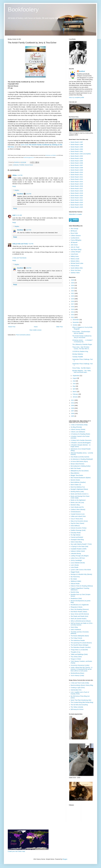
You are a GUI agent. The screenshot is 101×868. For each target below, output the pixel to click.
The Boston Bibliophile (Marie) (80, 636)
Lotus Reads (75, 567)
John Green (74, 245)
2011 (73, 400)
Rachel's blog (75, 592)
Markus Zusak (75, 259)
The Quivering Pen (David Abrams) (81, 643)
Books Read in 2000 (77, 149)
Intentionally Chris (76, 690)
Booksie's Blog (75, 505)
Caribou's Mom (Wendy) (78, 509)
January (75, 397)
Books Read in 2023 (77, 202)
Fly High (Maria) (76, 535)
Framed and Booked (77, 537)
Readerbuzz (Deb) (76, 598)
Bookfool (20, 194)
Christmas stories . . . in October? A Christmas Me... (82, 341)
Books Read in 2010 (77, 172)
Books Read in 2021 (77, 198)
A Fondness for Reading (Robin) (80, 434)
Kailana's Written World (78, 551)
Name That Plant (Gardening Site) (81, 700)
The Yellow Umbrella (77, 707)
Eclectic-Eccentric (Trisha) (79, 528)
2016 (73, 307)
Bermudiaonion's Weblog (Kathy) (81, 466)
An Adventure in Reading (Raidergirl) (82, 459)
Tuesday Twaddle (78, 357)
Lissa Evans (74, 254)
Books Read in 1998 (77, 145)
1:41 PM (20, 175)
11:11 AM (19, 215)
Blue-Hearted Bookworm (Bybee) (81, 478)
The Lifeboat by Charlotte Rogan (82, 344)
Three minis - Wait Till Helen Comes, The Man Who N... (81, 348)
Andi (14, 215)
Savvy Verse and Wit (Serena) (80, 614)
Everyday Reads (76, 533)
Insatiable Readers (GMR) (79, 549)
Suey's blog (74, 627)
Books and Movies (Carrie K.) (80, 494)
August (75, 378)
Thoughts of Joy (76, 652)
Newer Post (12, 327)
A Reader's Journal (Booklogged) (81, 443)
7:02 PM (31, 244)
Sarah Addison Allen (77, 268)
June (74, 384)
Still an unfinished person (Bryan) (81, 621)
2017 (73, 304)
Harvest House (29, 165)
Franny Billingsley (76, 240)
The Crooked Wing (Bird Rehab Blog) (82, 702)
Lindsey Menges (76, 252)
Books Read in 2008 (77, 168)
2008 (73, 408)
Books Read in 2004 (77, 158)
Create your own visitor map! (16, 851)
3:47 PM (29, 230)
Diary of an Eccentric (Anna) (79, 521)
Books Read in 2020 (77, 196)
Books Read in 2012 (77, 177)
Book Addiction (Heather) (78, 482)
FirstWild (22, 165)
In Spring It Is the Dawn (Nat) (79, 546)
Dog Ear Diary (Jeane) (77, 523)
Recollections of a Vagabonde (80, 605)
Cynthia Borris (75, 238)
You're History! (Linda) (77, 675)
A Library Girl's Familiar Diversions (81, 440)
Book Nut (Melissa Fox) (78, 487)
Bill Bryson (74, 231)
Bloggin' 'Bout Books (77, 475)
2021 (73, 293)
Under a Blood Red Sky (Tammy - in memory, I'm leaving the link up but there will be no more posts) (82, 669)
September (76, 376)
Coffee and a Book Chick (78, 516)
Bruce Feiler (74, 233)
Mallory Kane (75, 256)
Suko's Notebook (76, 630)
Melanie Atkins (75, 261)
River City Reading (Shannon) (80, 609)
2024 (73, 285)
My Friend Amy (75, 577)
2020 (73, 296)
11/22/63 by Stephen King (80, 351)
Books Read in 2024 (77, 205)
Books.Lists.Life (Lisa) (77, 502)
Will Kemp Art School (77, 709)
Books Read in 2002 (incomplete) (81, 154)
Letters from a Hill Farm (78, 558)
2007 (73, 411)
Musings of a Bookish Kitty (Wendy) (81, 574)
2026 (73, 280)
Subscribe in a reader (75, 214)
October (75, 325)
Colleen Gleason (76, 236)
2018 (73, 301)
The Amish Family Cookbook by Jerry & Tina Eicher (82, 337)
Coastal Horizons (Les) (78, 514)
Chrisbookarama (76, 512)
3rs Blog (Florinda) (76, 427)
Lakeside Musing (76, 553)
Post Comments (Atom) (23, 335)
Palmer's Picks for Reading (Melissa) (82, 586)
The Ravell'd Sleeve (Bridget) (80, 645)
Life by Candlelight (76, 560)
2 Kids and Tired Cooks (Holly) (80, 683)
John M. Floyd (75, 247)
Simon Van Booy (76, 270)
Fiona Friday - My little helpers (81, 368)
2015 (73, 309)
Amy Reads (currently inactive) (80, 457)
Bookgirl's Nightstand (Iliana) (79, 489)
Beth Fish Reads (76, 468)
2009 (73, 405)
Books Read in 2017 (77, 189)
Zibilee (15, 175)
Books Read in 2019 (77, 193)
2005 (73, 416)
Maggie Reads (75, 572)
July (74, 381)
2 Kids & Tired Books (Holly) (79, 425)
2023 (73, 288)
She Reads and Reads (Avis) (79, 616)
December (76, 320)
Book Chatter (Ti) (76, 485)
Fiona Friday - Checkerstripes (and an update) (81, 332)
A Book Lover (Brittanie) (78, 432)
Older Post (59, 327)
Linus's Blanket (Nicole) (78, 563)
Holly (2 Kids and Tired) (20, 244)
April (74, 389)
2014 (73, 312)
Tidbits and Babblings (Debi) (79, 654)
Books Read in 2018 (77, 191)
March (75, 392)
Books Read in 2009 (77, 170)
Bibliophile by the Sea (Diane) (80, 471)
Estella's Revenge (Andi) (78, 530)
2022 (73, 291)
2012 (73, 317)
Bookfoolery (23, 9)
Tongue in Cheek (76, 659)
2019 (73, 299)
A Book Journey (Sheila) (78, 429)
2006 (73, 413)
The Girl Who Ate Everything (79, 705)
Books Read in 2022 (77, 200)
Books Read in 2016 (77, 186)
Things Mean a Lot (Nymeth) (79, 650)
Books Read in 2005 (77, 161)
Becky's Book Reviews (77, 464)
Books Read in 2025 (77, 207)
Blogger (65, 859)
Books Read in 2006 (77, 163)
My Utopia (74, 579)
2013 (73, 315)
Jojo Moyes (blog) (76, 249)
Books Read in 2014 (77, 182)
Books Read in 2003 (77, 156)
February (76, 394)
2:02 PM (29, 194)
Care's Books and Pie (77, 507)
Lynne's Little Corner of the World (81, 570)
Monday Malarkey (78, 354)
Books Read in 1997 (77, 142)
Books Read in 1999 (77, 147)
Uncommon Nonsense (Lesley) (80, 665)
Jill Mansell (74, 242)
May (74, 386)
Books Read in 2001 (77, 151)
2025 (73, 283)
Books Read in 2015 (77, 184)
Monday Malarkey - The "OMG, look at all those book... (82, 371)
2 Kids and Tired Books (19, 258)
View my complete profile (76, 97)
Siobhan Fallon (75, 273)
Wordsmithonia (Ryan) (77, 673)
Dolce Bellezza (75, 526)
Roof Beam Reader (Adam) (79, 612)
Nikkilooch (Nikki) (76, 581)
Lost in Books (75, 565)
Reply (14, 186)
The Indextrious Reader (78, 640)
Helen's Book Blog (76, 542)
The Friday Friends (76, 638)
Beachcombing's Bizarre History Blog (82, 685)
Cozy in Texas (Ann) (77, 519)
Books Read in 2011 (77, 175)
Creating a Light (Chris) (78, 688)
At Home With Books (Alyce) (79, 461)
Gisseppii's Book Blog (77, 540)
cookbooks (16, 165)
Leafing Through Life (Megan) (80, 556)
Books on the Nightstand (78, 500)
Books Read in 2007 (77, 165)
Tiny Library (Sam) (76, 657)
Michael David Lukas (77, 263)
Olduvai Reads (75, 584)
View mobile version (35, 330)
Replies (17, 190)
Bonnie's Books (75, 480)
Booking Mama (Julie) (77, 492)
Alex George (74, 229)
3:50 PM (29, 268)
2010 (73, 403)
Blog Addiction (75, 473)
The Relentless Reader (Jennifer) (81, 647)
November (76, 322)
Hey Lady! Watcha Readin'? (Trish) (81, 544)
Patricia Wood (75, 266)
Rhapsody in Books (77, 607)
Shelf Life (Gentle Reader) (79, 619)
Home (36, 327)
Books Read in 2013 (77, 179)
